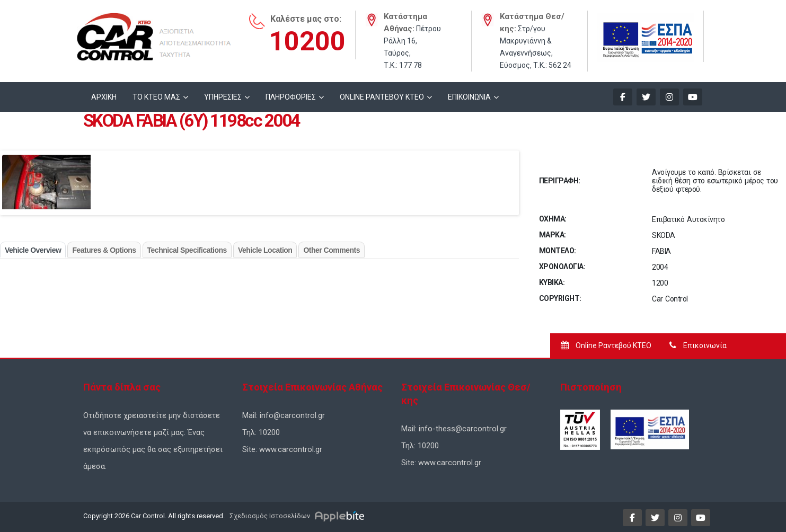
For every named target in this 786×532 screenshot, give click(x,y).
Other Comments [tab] (332, 250)
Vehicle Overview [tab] (33, 250)
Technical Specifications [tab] (187, 250)
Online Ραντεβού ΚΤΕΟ (606, 345)
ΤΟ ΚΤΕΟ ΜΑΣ (156, 97)
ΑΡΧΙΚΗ (104, 97)
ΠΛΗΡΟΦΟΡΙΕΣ (291, 97)
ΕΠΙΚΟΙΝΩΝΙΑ (469, 97)
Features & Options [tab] (104, 250)
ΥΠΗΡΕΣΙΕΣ (223, 97)
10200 (307, 41)
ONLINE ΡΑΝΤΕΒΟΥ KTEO (382, 97)
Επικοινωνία (698, 345)
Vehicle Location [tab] (265, 250)
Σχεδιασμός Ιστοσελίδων (269, 516)
